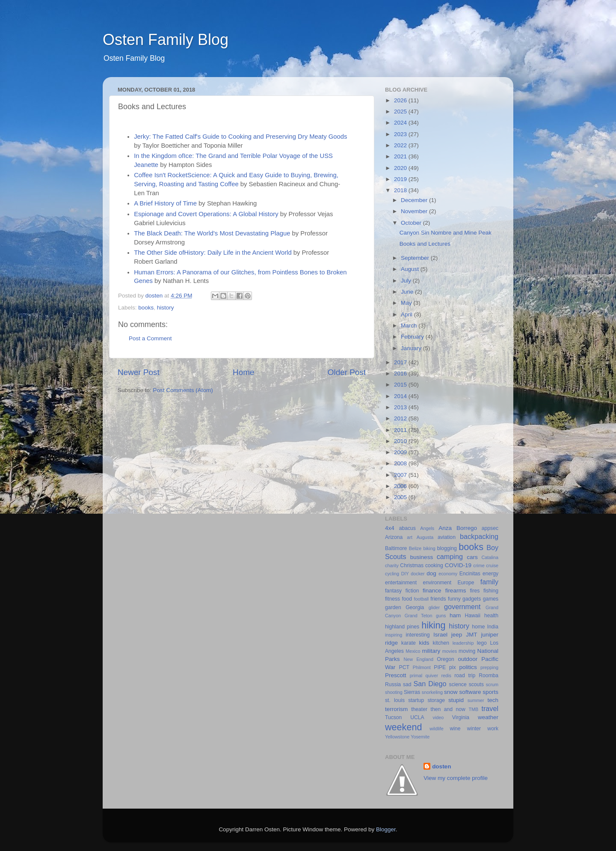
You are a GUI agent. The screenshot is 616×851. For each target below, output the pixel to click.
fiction (412, 591)
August (411, 269)
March (410, 326)
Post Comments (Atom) (183, 390)
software (470, 692)
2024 (401, 123)
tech (493, 700)
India (493, 627)
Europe (466, 583)
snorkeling (432, 692)
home (478, 627)
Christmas (412, 565)
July (407, 281)
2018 (401, 190)
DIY (405, 574)
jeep (457, 635)
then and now (448, 709)
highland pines (402, 627)
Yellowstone (397, 737)
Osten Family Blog (166, 40)
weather (488, 717)
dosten (441, 766)
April (407, 314)
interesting (418, 635)
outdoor (468, 659)
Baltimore (396, 548)
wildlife (436, 729)
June (408, 292)
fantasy (393, 591)
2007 (401, 475)
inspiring (394, 635)
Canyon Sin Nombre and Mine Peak (446, 233)
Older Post (347, 372)
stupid (456, 700)
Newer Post (139, 372)
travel (490, 708)
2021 (401, 156)
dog (431, 573)
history (166, 308)
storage (436, 700)
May (407, 303)
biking (429, 548)
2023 (401, 134)
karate (409, 643)
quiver (432, 675)
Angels (427, 528)
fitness (392, 599)
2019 (401, 179)
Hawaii (473, 616)
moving (467, 651)
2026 (401, 100)
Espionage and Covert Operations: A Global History (206, 214)
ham (455, 615)
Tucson (393, 717)
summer (476, 700)
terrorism (396, 709)
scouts (476, 684)
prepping (489, 667)
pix (453, 667)
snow (451, 692)
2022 (401, 145)
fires (475, 591)
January (412, 348)
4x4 (390, 528)
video (438, 717)
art (410, 537)
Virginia (461, 717)
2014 (401, 396)
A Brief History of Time (165, 203)
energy (490, 574)
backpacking (479, 536)
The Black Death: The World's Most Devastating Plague (212, 233)
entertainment (401, 583)
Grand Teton (419, 616)
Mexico (413, 651)
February (413, 337)
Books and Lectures (425, 244)
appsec (490, 528)
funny (454, 599)
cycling (392, 574)
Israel (440, 635)
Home (243, 372)
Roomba (489, 675)
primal (416, 675)
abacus (407, 528)
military (431, 651)
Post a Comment (150, 338)
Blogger (386, 829)
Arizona (394, 537)
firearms (456, 591)
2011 (401, 430)
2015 (401, 385)
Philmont (422, 667)
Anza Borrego (458, 528)
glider (434, 607)
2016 (401, 373)
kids (424, 643)
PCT (404, 667)
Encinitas (470, 574)
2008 (401, 463)
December (415, 200)
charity (392, 565)
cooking (434, 565)
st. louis (395, 700)
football (421, 599)
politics (468, 667)
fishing (491, 591)
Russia (393, 684)
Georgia (415, 607)
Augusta (425, 537)
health (491, 616)
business (422, 557)
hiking (433, 625)
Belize (415, 548)
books (146, 308)
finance (432, 591)
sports (490, 692)
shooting (394, 692)
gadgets (472, 599)
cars (472, 557)
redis (446, 675)
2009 (401, 452)
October (412, 223)
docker (418, 574)
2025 (401, 112)
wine (455, 729)
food (407, 599)
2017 (401, 362)
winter (474, 729)
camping (450, 556)
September (416, 258)
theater (419, 709)
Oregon (446, 659)
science (458, 684)
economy (448, 574)
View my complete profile (456, 778)
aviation (447, 537)
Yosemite (420, 737)
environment (437, 583)
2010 (401, 441)
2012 (401, 418)
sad (407, 684)
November (415, 211)
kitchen (441, 643)
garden (393, 607)
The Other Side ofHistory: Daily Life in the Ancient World (213, 253)
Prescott (396, 675)
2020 (401, 168)
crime (479, 565)
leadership (463, 643)
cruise (492, 565)
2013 (401, 407)
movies (450, 651)
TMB (473, 709)
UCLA (417, 717)
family (489, 582)
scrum (492, 684)
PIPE (440, 667)
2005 (401, 497)
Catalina (490, 557)
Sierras (412, 692)
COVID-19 (458, 565)
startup (416, 700)
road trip (465, 675)
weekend (403, 727)
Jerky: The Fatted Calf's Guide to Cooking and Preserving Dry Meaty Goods (240, 137)
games (491, 599)
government (462, 607)
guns (441, 616)
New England (419, 659)
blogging (447, 548)
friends (438, 599)
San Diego (430, 684)
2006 (401, 486)
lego (482, 643)
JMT (471, 635)
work (493, 729)
